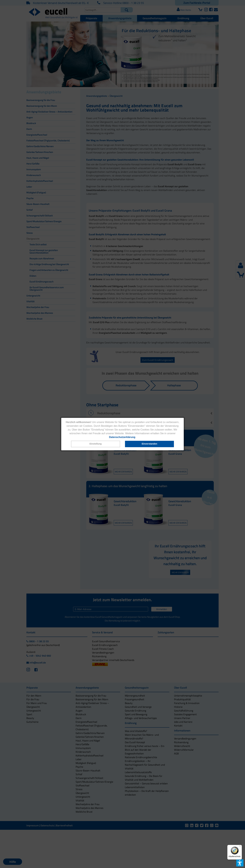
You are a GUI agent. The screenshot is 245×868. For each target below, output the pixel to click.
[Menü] (240, 847)
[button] (96, 444)
